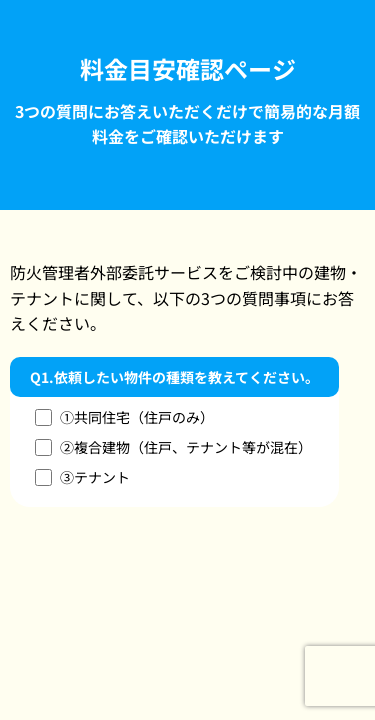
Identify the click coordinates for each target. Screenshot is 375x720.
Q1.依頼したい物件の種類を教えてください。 (174, 377)
